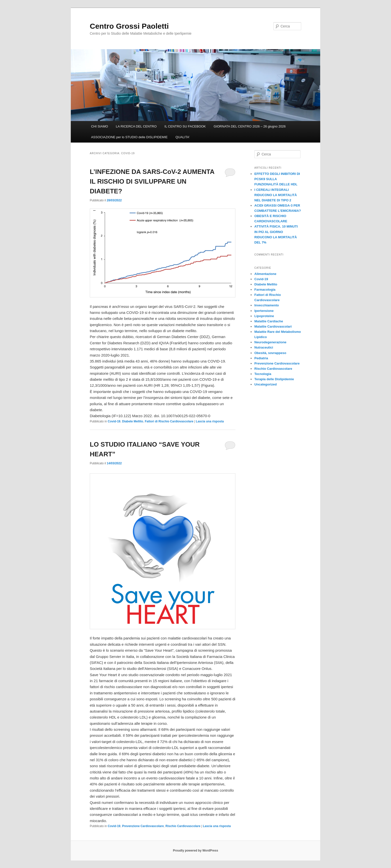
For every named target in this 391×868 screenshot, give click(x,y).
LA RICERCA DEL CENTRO (136, 126)
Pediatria (261, 358)
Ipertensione (264, 311)
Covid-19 (114, 421)
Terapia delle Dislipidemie (274, 379)
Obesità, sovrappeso (270, 353)
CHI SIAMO (99, 126)
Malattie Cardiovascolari (273, 326)
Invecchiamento (267, 305)
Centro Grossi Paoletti (129, 26)
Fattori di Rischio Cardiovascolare (169, 421)
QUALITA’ (183, 137)
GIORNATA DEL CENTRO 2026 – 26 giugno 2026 (250, 126)
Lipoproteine (264, 316)
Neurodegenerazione (270, 342)
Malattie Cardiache (269, 321)
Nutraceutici (264, 347)
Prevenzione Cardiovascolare (143, 826)
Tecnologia (263, 374)
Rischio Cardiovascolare (183, 826)
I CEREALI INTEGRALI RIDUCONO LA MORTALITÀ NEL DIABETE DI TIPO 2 (276, 195)
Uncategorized (266, 384)
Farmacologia (265, 290)
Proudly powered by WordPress (195, 851)
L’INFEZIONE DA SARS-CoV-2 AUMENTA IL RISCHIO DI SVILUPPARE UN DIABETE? (152, 181)
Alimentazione (265, 274)
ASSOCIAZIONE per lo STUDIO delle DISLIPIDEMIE (129, 137)
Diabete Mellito (133, 421)
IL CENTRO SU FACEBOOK (185, 126)
